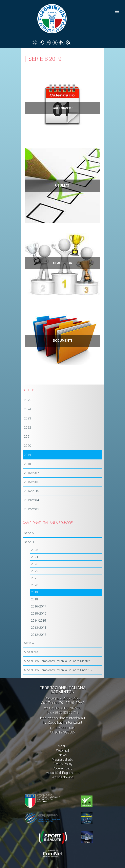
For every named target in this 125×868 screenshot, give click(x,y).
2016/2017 (31, 473)
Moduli (62, 746)
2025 (27, 400)
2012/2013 (32, 509)
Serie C (29, 643)
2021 (27, 437)
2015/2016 (32, 482)
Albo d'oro (31, 652)
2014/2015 (31, 491)
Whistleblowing (63, 777)
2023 (27, 418)
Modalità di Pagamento (63, 773)
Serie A (29, 533)
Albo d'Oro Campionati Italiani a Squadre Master (57, 661)
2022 (27, 428)
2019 (27, 455)
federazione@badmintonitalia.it (63, 718)
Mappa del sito (62, 759)
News (63, 755)
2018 (27, 464)
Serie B (29, 542)
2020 (27, 446)
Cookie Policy (62, 768)
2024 (27, 409)
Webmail (62, 751)
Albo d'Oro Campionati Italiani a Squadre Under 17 (58, 670)
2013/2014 (31, 500)
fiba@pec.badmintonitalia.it (62, 722)
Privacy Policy (62, 764)
